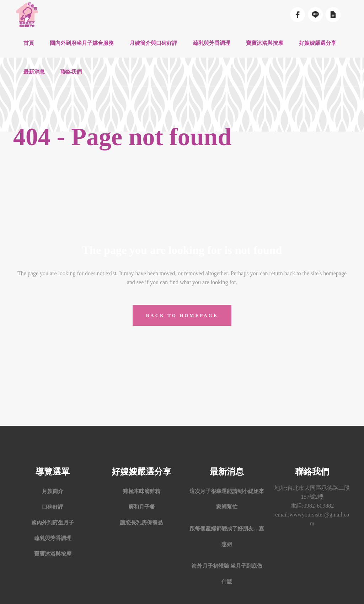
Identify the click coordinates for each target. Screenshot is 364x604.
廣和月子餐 (142, 507)
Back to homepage (182, 315)
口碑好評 (53, 507)
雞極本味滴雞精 (142, 491)
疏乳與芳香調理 (53, 538)
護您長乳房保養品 (141, 523)
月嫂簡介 (53, 491)
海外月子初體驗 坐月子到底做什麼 (227, 574)
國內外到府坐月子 (53, 523)
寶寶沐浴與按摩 (53, 554)
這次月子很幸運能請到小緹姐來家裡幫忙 (227, 499)
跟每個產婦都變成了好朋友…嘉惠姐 (227, 536)
